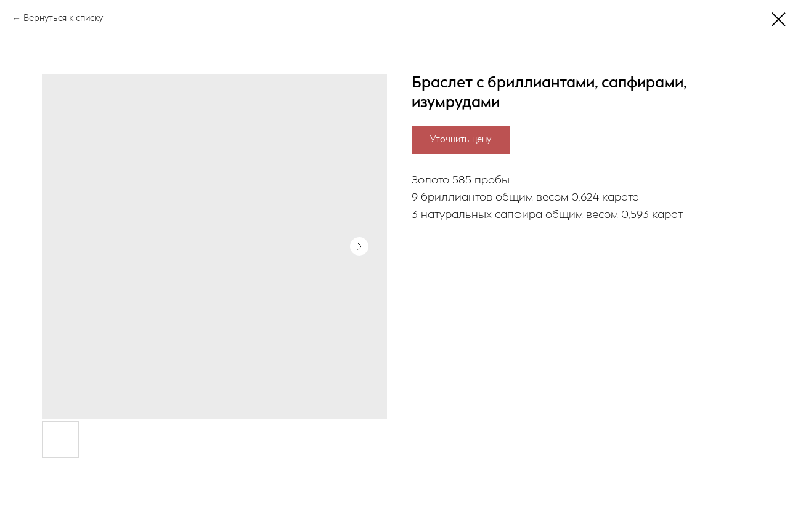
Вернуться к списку (63, 18)
